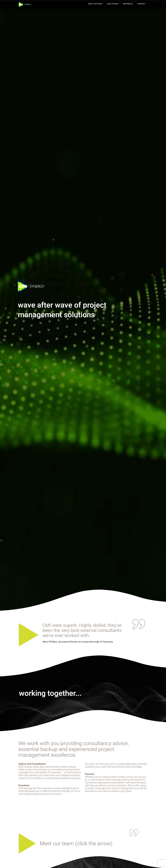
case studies (113, 4)
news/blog (128, 4)
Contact (141, 4)
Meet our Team (95, 4)
